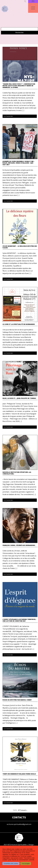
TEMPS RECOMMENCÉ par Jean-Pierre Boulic (19, 774)
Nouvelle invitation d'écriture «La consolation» (17, 473)
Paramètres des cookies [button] (11, 863)
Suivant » (24, 810)
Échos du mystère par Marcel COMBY (17, 700)
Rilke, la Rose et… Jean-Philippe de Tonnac (19, 398)
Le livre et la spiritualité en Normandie (19, 324)
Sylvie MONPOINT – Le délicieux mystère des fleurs (20, 247)
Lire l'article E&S (8, 116)
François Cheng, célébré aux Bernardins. (19, 545)
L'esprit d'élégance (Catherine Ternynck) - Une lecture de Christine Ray (20, 620)
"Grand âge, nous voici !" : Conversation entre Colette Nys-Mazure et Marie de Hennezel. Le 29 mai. (19, 86)
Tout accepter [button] (26, 863)
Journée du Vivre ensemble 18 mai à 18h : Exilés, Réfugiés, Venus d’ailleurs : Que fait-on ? (18, 163)
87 (19, 810)
